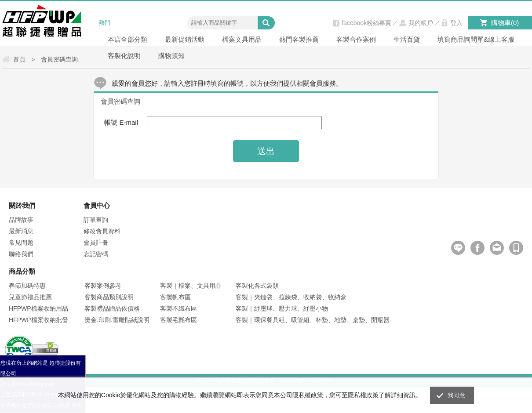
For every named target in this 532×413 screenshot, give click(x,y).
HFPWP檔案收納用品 (38, 308)
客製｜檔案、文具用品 (191, 286)
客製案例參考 (103, 286)
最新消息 (21, 231)
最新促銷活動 (185, 39)
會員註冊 (96, 243)
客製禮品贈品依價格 (112, 308)
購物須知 (171, 56)
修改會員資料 (102, 231)
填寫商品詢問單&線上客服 (476, 39)
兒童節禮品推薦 (30, 297)
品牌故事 (21, 220)
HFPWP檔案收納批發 (38, 320)
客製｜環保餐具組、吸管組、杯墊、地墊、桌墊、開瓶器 (313, 320)
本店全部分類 (128, 39)
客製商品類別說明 (109, 297)
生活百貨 (407, 39)
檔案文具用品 (242, 39)
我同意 (456, 395)
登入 (456, 23)
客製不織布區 (179, 308)
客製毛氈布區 (179, 320)
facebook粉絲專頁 (366, 23)
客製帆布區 (175, 297)
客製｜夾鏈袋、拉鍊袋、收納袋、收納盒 (291, 297)
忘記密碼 (96, 254)
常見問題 (21, 243)
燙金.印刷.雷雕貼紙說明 (117, 320)
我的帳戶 (421, 23)
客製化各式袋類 (257, 286)
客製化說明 (124, 56)
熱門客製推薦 (299, 39)
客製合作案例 (356, 39)
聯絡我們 (21, 254)
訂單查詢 (96, 220)
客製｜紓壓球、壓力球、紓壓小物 (282, 308)
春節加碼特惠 (27, 286)
